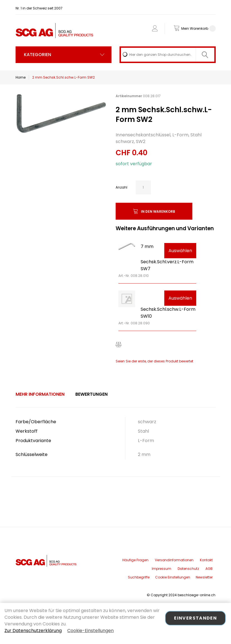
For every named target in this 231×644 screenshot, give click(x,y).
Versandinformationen (174, 560)
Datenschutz (188, 569)
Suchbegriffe (139, 577)
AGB (209, 569)
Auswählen (180, 251)
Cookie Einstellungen (173, 577)
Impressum (162, 569)
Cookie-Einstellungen (90, 631)
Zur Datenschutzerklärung (33, 631)
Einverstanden (195, 618)
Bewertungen (91, 394)
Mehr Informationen (40, 394)
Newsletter (204, 577)
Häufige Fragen (135, 560)
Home (21, 77)
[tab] (40, 394)
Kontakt (206, 560)
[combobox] (168, 55)
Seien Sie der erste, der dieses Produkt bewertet (154, 361)
